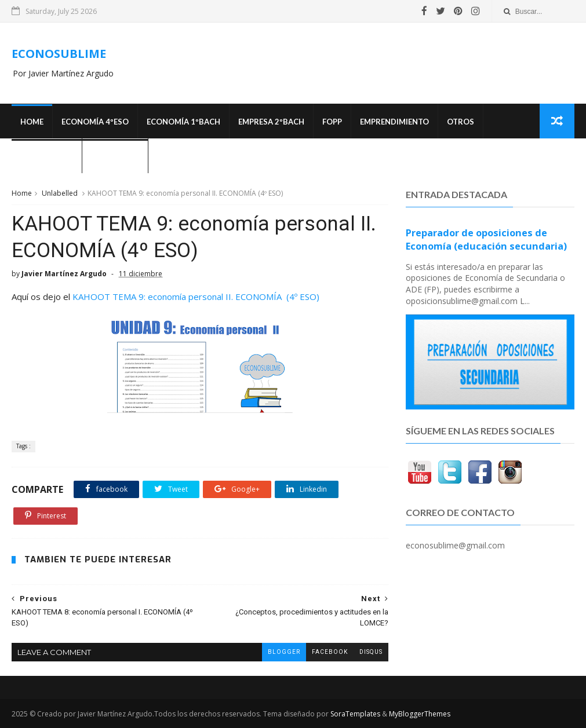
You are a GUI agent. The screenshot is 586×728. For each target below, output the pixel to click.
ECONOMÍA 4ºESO (95, 122)
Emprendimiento (394, 122)
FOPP (332, 122)
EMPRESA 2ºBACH (271, 122)
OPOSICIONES (47, 156)
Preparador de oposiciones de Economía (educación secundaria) (486, 239)
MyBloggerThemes (420, 714)
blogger (284, 652)
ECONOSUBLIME (59, 54)
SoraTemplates (355, 714)
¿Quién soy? (115, 156)
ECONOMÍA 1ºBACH (183, 122)
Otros (461, 122)
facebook (330, 652)
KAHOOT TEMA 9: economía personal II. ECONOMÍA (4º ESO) (196, 297)
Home (32, 122)
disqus (371, 652)
